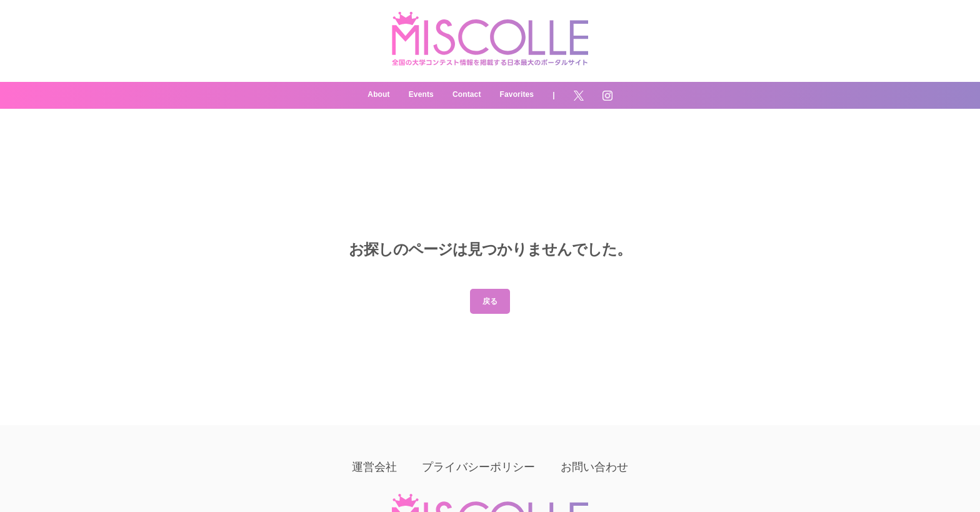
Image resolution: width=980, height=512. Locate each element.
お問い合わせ (595, 467)
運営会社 (375, 467)
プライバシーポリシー (478, 467)
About (378, 94)
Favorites (517, 94)
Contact (467, 94)
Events (421, 94)
